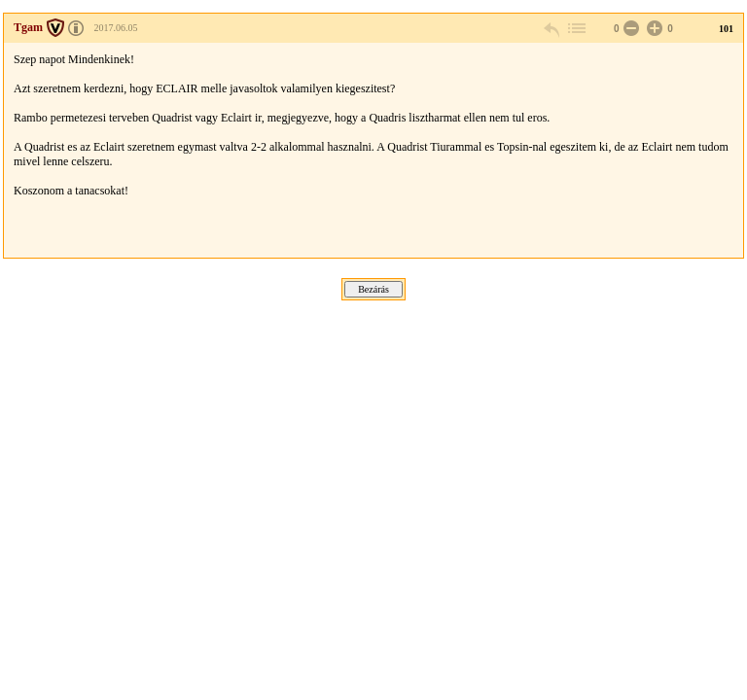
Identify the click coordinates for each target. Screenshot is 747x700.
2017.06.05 (116, 28)
